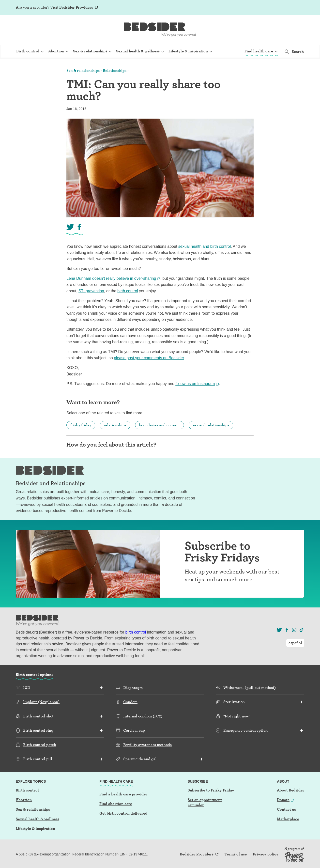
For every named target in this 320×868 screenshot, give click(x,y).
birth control (128, 291)
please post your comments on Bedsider (149, 358)
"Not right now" (237, 716)
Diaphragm (133, 688)
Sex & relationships (83, 70)
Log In (273, 8)
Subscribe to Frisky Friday (211, 790)
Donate (283, 800)
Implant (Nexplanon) (41, 702)
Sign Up (258, 8)
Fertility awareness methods (147, 745)
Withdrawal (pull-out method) (250, 688)
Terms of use (236, 854)
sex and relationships (211, 425)
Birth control (27, 790)
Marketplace (288, 819)
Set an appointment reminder (205, 802)
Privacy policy (266, 854)
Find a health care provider (123, 794)
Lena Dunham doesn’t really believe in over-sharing (111, 278)
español (295, 8)
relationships (115, 425)
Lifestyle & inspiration (35, 829)
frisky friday (81, 425)
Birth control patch (40, 745)
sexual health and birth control (205, 246)
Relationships (115, 70)
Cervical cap (134, 730)
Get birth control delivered (123, 813)
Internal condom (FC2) (143, 716)
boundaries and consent (160, 425)
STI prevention (91, 291)
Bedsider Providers (76, 7)
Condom (130, 702)
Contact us (286, 809)
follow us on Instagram (195, 384)
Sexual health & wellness (38, 819)
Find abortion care (116, 804)
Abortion (24, 800)
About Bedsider (291, 790)
